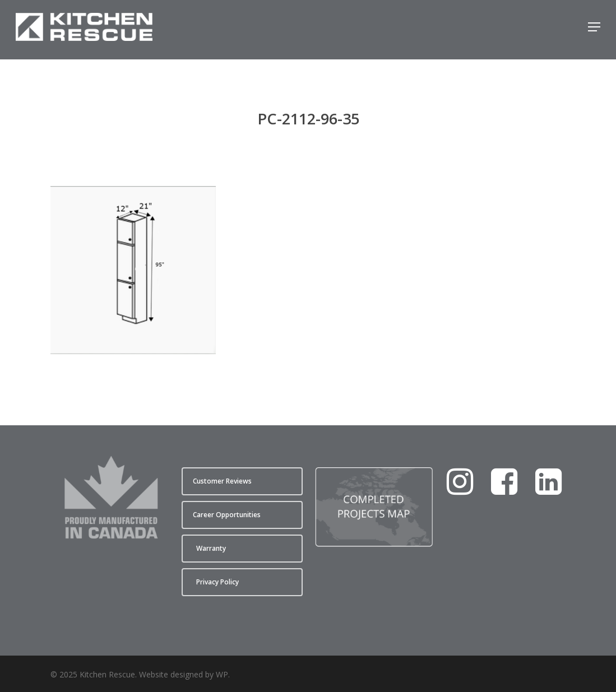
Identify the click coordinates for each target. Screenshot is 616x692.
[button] (594, 30)
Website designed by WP (184, 674)
